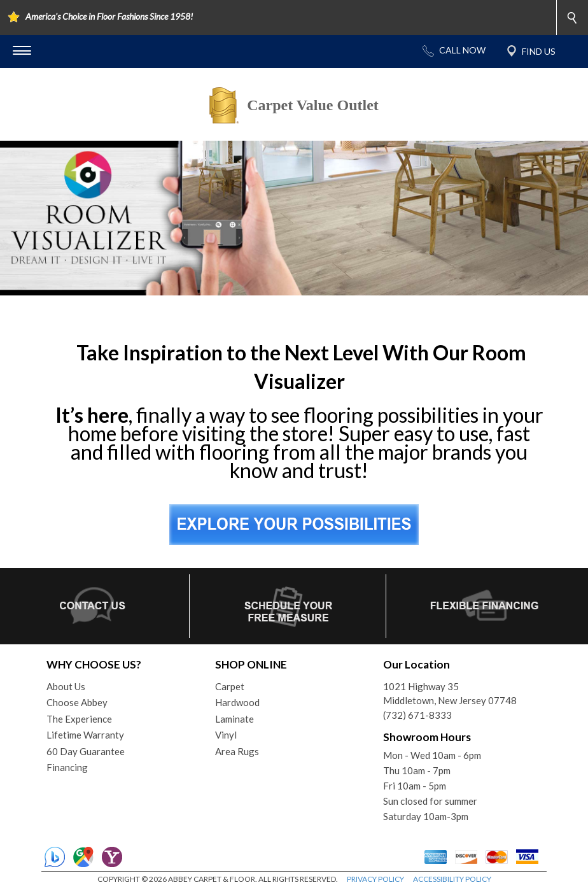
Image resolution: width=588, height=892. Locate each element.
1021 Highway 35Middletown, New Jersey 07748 (450, 694)
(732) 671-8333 (417, 715)
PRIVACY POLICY (375, 879)
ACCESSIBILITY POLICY (452, 879)
